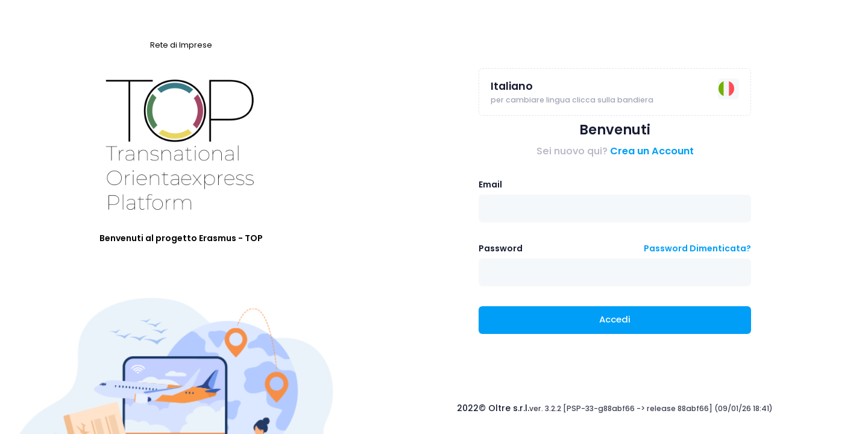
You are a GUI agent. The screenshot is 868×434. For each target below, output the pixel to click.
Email (490, 184)
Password (501, 248)
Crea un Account (652, 151)
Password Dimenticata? (697, 248)
